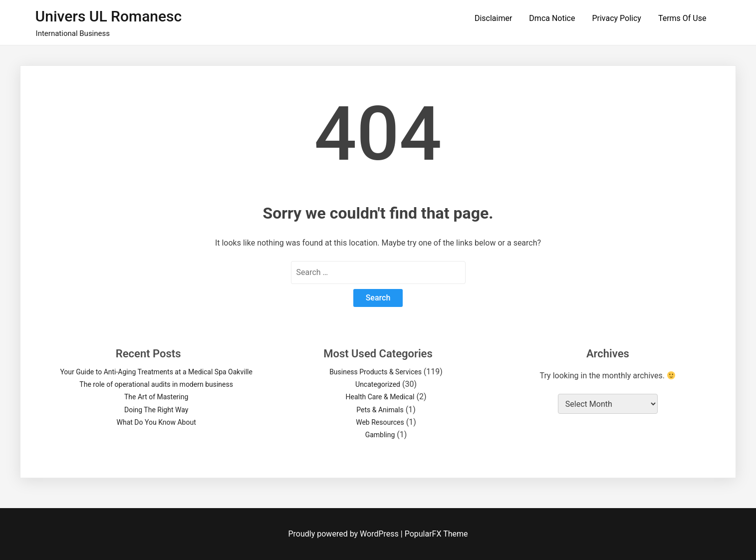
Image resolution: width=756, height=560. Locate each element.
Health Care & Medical (380, 397)
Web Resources (380, 422)
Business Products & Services (376, 372)
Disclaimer (493, 18)
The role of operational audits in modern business (156, 384)
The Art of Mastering (156, 397)
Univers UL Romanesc (109, 16)
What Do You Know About (156, 422)
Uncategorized (378, 384)
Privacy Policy (617, 18)
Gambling (380, 435)
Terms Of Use (682, 18)
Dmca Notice (552, 18)
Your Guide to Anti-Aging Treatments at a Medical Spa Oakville (156, 372)
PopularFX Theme (436, 534)
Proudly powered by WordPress (345, 534)
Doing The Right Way (156, 410)
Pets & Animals (380, 410)
